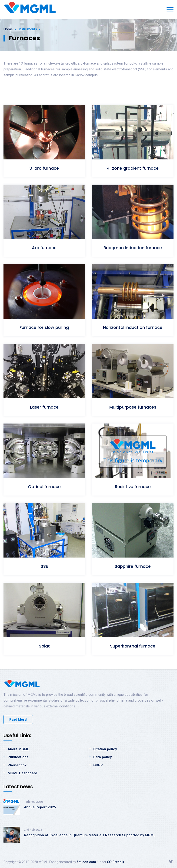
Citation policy (105, 749)
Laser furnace (44, 407)
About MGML (18, 749)
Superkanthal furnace (133, 646)
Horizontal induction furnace (133, 327)
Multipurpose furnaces (133, 407)
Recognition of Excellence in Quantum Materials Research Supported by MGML (90, 835)
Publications (18, 757)
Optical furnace (44, 487)
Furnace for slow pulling (44, 327)
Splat (44, 646)
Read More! (18, 720)
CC (109, 862)
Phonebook (17, 765)
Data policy (102, 757)
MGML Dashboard (22, 773)
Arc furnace (44, 248)
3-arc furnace (44, 168)
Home (8, 29)
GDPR (98, 765)
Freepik (118, 862)
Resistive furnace (133, 487)
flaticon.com (86, 862)
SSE (44, 566)
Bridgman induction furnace (133, 248)
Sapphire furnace (133, 566)
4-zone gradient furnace (133, 168)
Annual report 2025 (40, 807)
